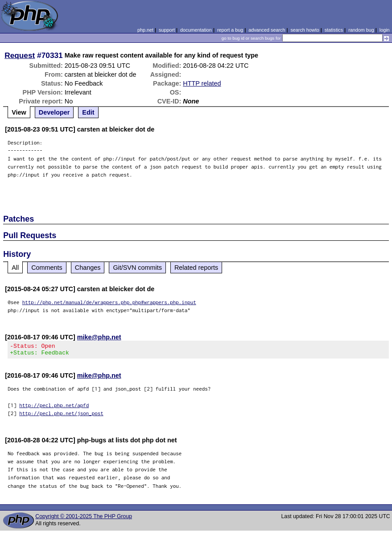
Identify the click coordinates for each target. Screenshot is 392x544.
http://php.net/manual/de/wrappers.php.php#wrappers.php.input (109, 302)
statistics (334, 30)
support (167, 30)
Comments (47, 268)
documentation (196, 30)
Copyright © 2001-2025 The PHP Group (84, 519)
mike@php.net (99, 337)
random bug (361, 30)
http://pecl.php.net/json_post (61, 416)
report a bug (230, 30)
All (15, 268)
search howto (305, 30)
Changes (88, 268)
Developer (54, 112)
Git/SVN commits (137, 268)
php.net (145, 30)
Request (20, 55)
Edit (88, 112)
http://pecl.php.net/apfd (54, 408)
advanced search (267, 30)
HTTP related (202, 83)
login (385, 30)
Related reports (196, 268)
